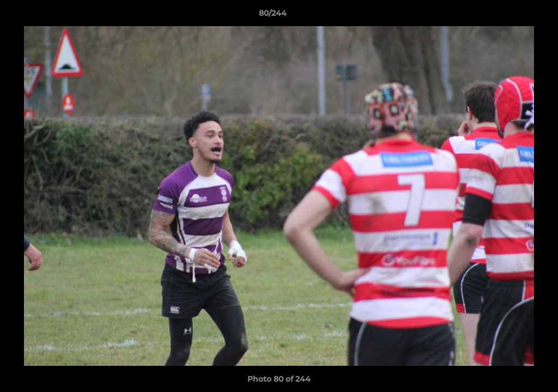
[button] (512, 16)
